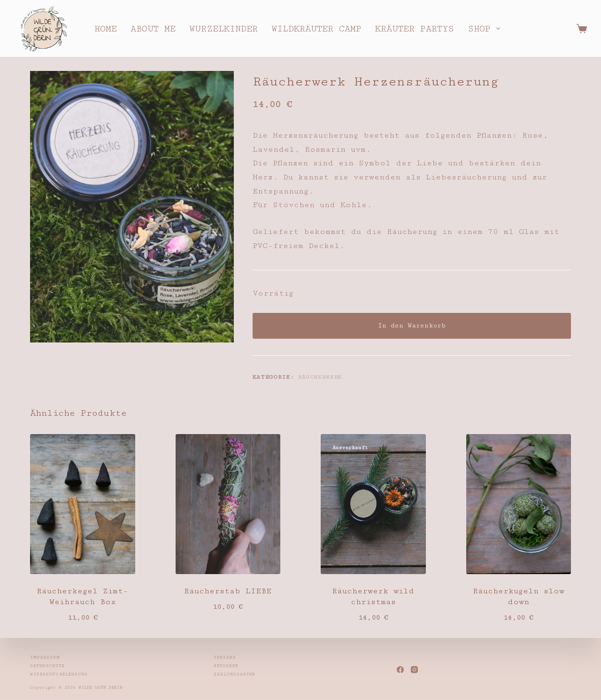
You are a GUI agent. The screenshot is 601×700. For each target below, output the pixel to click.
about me (153, 29)
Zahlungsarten (235, 674)
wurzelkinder (223, 29)
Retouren (226, 666)
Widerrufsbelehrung (59, 674)
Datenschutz (47, 666)
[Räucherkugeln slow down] (519, 504)
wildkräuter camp (316, 29)
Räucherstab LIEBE (228, 591)
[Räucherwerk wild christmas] (373, 504)
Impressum (45, 657)
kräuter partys (415, 29)
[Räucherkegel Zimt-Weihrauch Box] (83, 504)
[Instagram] (414, 670)
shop (486, 29)
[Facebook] (400, 670)
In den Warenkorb (412, 326)
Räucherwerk (320, 377)
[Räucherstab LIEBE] (228, 504)
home (106, 29)
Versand (225, 657)
